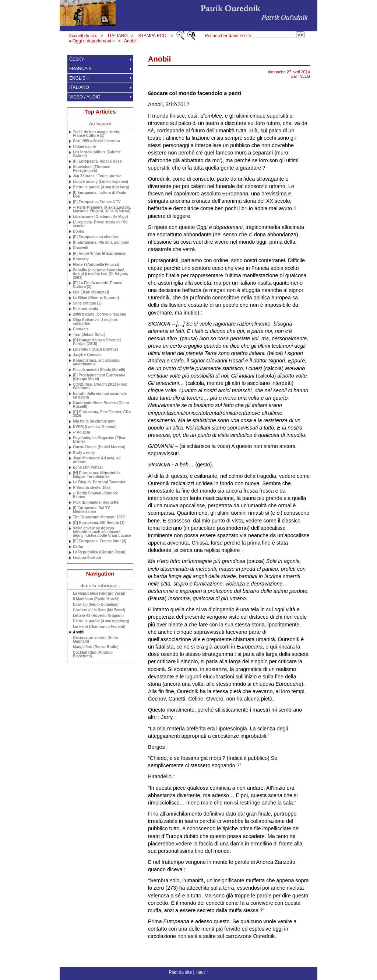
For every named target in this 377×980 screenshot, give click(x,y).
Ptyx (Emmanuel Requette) (96, 503)
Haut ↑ (202, 972)
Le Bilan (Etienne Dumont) (96, 298)
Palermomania (85, 309)
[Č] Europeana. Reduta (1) (99, 523)
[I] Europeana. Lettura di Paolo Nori (100, 195)
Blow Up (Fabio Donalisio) (96, 605)
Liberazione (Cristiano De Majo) (100, 217)
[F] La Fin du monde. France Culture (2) (98, 285)
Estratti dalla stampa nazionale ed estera (100, 396)
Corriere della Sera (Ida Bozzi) (99, 610)
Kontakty (81, 259)
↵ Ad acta (82, 432)
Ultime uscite (84, 147)
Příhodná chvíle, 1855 (92, 488)
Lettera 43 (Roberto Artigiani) (98, 616)
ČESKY (77, 59)
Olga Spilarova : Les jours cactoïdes (96, 322)
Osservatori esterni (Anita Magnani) (95, 640)
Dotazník (81, 248)
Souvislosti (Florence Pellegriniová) (91, 169)
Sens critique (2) (87, 303)
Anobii (130, 41)
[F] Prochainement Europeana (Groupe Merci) (99, 377)
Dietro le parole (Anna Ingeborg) (101, 187)
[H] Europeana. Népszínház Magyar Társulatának (97, 475)
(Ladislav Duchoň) (95, 427)
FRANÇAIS (80, 69)
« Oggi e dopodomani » (92, 41)
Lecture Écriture (87, 558)
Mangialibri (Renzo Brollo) (96, 647)
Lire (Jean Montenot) (91, 292)
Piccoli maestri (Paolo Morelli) (99, 370)
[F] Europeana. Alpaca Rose (97, 161)
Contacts (81, 329)
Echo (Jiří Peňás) (88, 468)
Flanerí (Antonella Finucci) (96, 265)
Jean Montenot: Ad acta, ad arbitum (97, 460)
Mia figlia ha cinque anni (94, 421)
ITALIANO (118, 36)
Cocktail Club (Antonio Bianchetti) (93, 654)
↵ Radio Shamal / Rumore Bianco (96, 495)
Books (79, 232)
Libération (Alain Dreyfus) (95, 350)
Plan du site (180, 972)
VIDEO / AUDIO (85, 97)
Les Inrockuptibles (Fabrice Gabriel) (97, 154)
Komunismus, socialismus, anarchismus (97, 362)
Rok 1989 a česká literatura (96, 141)
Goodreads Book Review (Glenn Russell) (101, 405)
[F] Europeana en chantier (96, 237)
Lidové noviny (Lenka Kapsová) (101, 182)
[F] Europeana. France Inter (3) (100, 541)
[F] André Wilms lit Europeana (99, 254)
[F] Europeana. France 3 (97, 202)
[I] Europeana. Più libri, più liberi (101, 243)
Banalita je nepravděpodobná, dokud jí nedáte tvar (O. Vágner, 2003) (101, 274)
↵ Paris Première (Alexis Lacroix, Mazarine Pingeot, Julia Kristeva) (102, 209)
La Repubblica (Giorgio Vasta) (99, 552)
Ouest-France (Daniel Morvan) (99, 447)
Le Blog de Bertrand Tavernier (99, 482)
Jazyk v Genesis (87, 355)
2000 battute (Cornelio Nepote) (100, 314)
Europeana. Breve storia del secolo (100, 224)
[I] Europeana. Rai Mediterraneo (91, 510)
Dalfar (78, 547)
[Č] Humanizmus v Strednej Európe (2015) (97, 342)
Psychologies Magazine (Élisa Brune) (99, 440)
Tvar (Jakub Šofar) (89, 335)
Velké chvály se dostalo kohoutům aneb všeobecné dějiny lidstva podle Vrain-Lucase (102, 532)
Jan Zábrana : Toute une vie (97, 176)
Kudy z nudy (84, 453)
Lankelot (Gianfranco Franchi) (99, 627)
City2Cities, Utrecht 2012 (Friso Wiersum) (100, 386)
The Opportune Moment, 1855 (99, 517)
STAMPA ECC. (153, 36)
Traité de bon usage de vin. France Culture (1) (96, 134)
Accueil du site (83, 36)
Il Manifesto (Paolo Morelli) (96, 599)
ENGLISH (79, 78)
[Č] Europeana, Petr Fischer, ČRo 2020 (102, 414)
